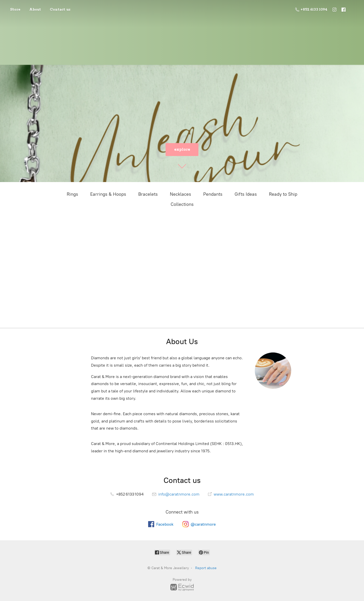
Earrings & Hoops (108, 194)
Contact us (60, 10)
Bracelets (148, 194)
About (35, 10)
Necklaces (180, 194)
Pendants (213, 194)
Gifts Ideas (246, 194)
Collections (182, 204)
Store (15, 10)
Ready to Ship (283, 194)
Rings (72, 194)
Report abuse (206, 568)
